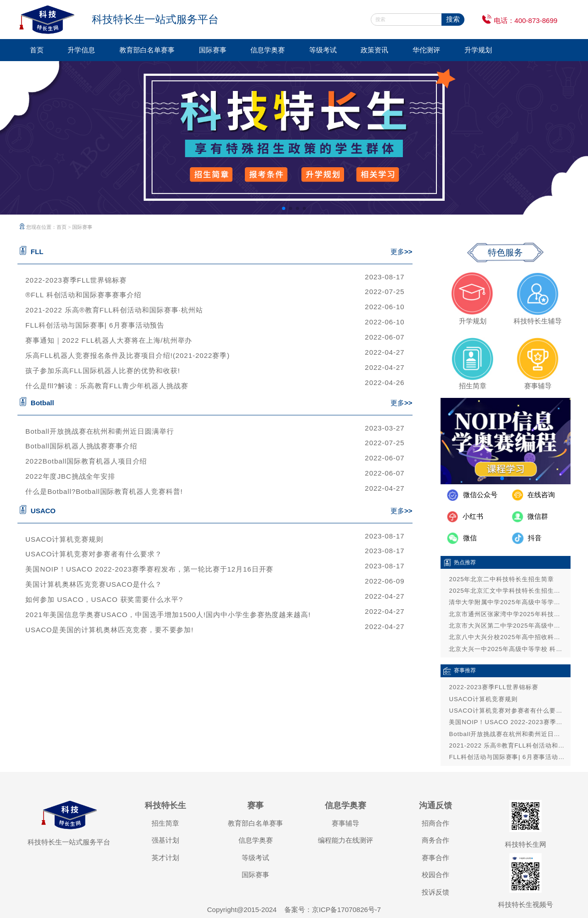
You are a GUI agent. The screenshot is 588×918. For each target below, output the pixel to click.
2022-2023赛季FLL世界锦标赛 (76, 280)
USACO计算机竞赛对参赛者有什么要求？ (93, 554)
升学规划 (478, 50)
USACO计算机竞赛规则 (64, 539)
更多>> (401, 252)
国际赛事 (213, 50)
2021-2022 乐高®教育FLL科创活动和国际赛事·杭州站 (114, 310)
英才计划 (165, 858)
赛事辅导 (345, 823)
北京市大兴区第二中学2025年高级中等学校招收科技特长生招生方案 (507, 626)
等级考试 (323, 50)
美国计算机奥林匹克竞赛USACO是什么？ (93, 584)
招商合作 (435, 823)
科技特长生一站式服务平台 (69, 842)
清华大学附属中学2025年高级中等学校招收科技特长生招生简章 (507, 602)
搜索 (453, 19)
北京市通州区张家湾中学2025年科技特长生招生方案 (507, 614)
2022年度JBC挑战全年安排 (70, 476)
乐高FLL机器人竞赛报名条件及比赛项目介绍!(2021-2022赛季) (127, 355)
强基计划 (165, 840)
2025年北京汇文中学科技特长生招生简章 (507, 591)
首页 (37, 50)
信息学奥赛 (268, 50)
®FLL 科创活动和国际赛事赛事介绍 (83, 295)
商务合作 (435, 840)
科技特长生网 (526, 844)
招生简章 (165, 823)
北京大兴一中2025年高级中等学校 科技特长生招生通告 (507, 649)
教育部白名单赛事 (147, 50)
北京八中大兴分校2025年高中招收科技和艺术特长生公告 (507, 637)
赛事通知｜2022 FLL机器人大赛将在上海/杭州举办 (109, 340)
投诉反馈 (435, 892)
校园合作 (435, 875)
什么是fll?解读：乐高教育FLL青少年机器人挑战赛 (107, 386)
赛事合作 (435, 858)
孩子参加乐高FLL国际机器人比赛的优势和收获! (103, 371)
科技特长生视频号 (526, 904)
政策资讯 (374, 50)
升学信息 (81, 50)
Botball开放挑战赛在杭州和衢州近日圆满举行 (100, 431)
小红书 (473, 516)
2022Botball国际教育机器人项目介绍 (86, 461)
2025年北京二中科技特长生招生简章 (501, 579)
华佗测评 (426, 50)
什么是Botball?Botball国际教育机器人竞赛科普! (104, 491)
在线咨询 (541, 495)
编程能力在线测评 (345, 840)
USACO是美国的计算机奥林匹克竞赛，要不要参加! (109, 630)
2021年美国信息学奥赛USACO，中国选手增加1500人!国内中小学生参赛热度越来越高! (168, 615)
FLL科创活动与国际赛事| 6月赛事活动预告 (95, 325)
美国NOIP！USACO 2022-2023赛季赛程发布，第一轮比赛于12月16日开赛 (149, 569)
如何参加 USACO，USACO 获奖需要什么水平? (104, 599)
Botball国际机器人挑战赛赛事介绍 (81, 446)
